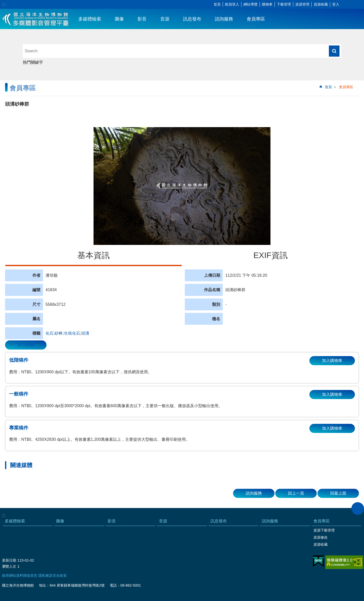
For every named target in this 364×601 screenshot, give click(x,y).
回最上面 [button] (338, 493)
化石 (50, 333)
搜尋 (334, 51)
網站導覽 (251, 4)
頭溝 (85, 333)
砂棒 (59, 333)
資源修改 (321, 537)
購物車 (267, 4)
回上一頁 (296, 493)
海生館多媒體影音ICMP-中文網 (36, 19)
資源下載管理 (324, 530)
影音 (142, 19)
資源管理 (302, 4)
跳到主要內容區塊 (3, 3)
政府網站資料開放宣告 (20, 575)
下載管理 (284, 4)
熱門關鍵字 (33, 62)
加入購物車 (332, 361)
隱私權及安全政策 (53, 575)
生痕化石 (72, 333)
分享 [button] (353, 5)
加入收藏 (26, 345)
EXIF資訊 (270, 255)
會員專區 (256, 19)
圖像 (119, 19)
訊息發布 (192, 19)
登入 (336, 4)
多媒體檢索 (90, 19)
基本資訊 (94, 255)
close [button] (358, 508)
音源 (165, 19)
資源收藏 (321, 4)
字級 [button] (345, 5)
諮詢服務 (224, 19)
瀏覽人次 (9, 566)
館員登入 (232, 4)
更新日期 (9, 560)
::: (4, 4)
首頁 (217, 4)
